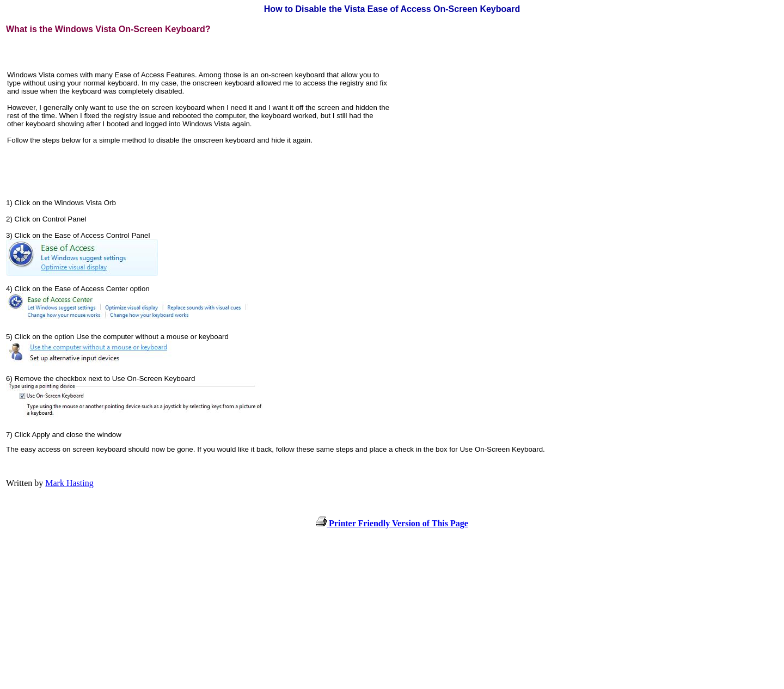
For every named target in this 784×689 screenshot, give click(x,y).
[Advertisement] (484, 112)
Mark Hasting (69, 483)
